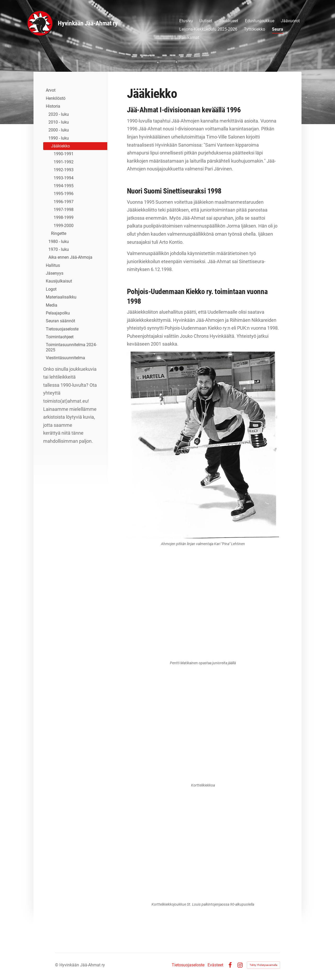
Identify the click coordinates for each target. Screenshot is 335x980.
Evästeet (215, 965)
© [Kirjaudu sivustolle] (57, 965)
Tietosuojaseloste (188, 965)
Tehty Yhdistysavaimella (263, 965)
